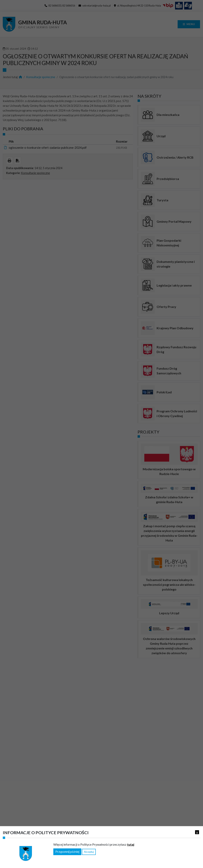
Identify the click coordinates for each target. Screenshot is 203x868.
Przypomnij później (67, 852)
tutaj (131, 844)
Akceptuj (89, 852)
